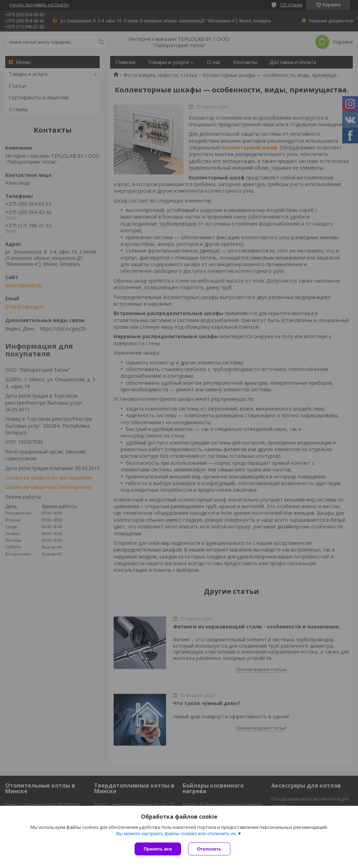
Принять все (158, 849)
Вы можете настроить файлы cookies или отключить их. (177, 834)
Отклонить (209, 849)
